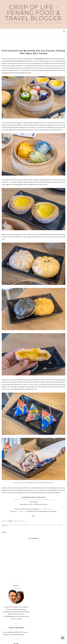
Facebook (42, 509)
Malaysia (54, 525)
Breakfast (26, 525)
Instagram (50, 509)
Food (44, 525)
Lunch (49, 525)
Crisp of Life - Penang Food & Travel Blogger (33, 13)
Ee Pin (24, 511)
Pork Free (5, 526)
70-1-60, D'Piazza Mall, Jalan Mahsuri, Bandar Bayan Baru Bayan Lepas (34, 500)
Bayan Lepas (18, 525)
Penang (60, 525)
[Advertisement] (33, 40)
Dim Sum (39, 525)
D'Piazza (33, 525)
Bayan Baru (10, 525)
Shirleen (19, 511)
